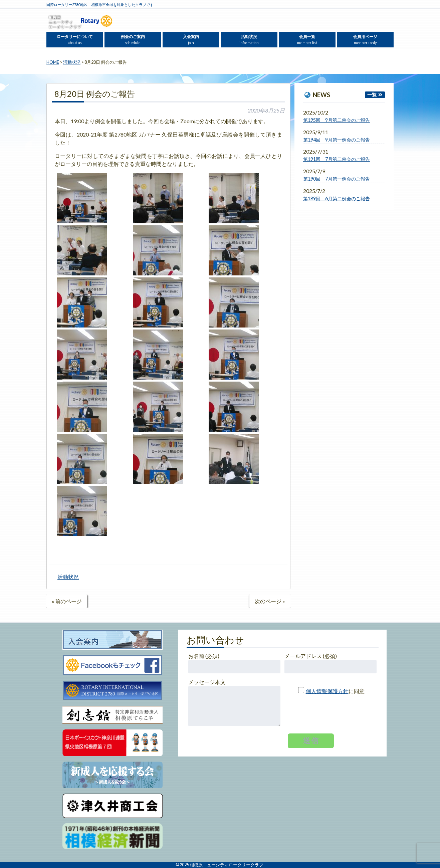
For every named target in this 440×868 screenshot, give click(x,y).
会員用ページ (365, 39)
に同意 (329, 691)
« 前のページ (67, 601)
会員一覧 (307, 39)
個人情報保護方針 (327, 691)
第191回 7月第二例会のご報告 (337, 159)
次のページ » (270, 601)
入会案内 (191, 39)
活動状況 (249, 39)
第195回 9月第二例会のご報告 (337, 120)
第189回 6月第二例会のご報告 (337, 198)
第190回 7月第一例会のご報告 (337, 179)
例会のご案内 (133, 39)
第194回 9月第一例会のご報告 (337, 140)
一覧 (372, 95)
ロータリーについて (75, 39)
